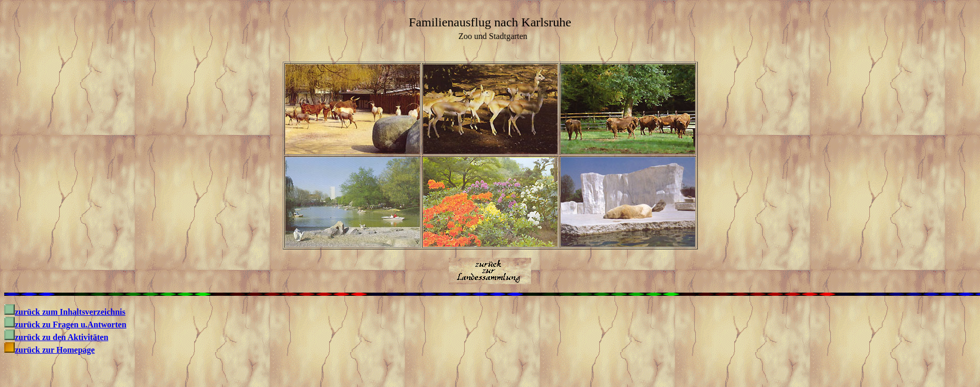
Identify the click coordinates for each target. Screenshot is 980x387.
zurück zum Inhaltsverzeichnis (70, 312)
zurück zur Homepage (55, 350)
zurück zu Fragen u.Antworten (71, 325)
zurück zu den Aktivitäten (61, 337)
